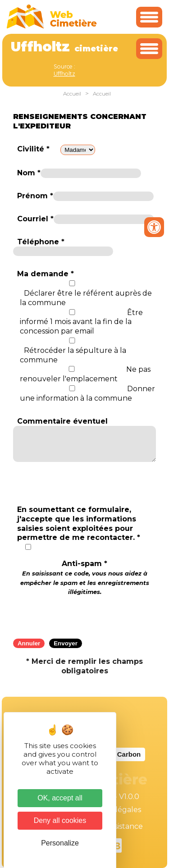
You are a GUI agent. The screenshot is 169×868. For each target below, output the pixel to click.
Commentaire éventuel (62, 421)
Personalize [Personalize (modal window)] (60, 843)
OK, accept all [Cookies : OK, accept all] (60, 798)
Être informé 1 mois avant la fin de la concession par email (81, 322)
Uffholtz (64, 74)
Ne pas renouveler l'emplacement (85, 374)
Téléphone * (41, 242)
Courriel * (35, 219)
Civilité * (33, 149)
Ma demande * (46, 274)
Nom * (29, 173)
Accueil (72, 94)
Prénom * (35, 196)
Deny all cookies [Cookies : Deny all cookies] (60, 820)
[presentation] (85, 614)
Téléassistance (117, 826)
